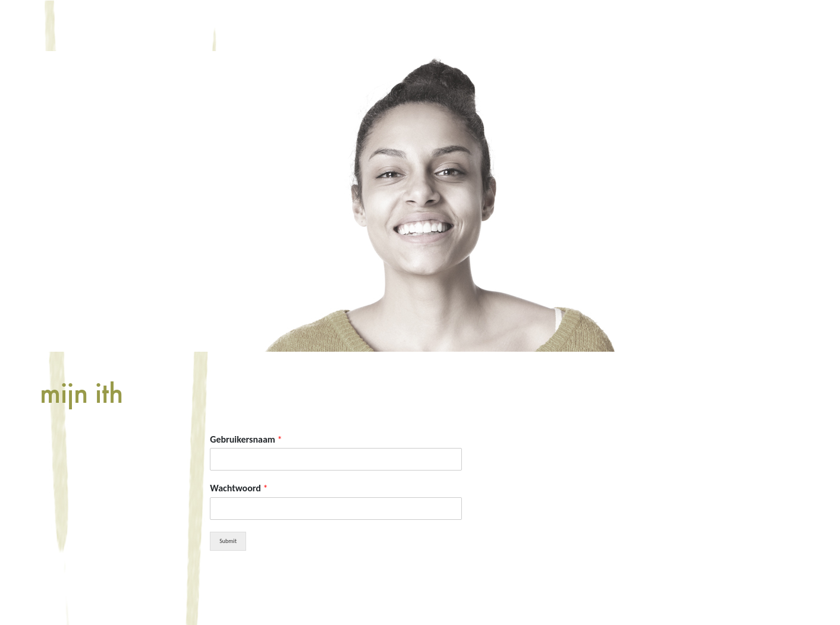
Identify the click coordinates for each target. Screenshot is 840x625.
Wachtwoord (239, 488)
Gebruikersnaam (246, 439)
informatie (218, 25)
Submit (228, 541)
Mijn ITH (446, 25)
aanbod (302, 25)
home (141, 25)
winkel (372, 25)
